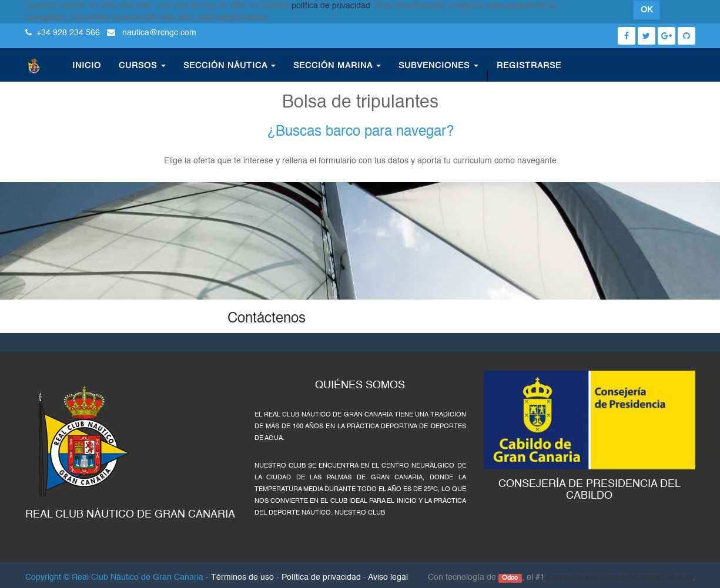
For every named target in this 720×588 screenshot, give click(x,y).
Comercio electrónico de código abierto (620, 577)
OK (647, 10)
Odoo (510, 578)
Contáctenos (267, 319)
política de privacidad (331, 6)
